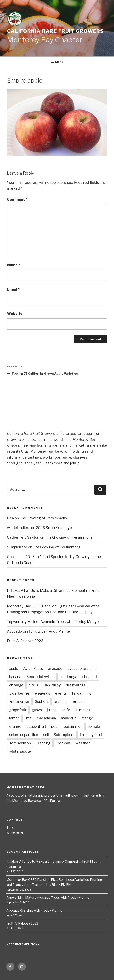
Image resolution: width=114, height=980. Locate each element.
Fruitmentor (19, 702)
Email (13, 289)
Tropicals (63, 743)
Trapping (43, 743)
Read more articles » (23, 944)
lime (28, 718)
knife (66, 710)
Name (14, 265)
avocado (55, 668)
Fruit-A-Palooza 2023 (25, 641)
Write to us (15, 833)
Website (15, 314)
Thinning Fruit (91, 735)
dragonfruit (76, 685)
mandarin (69, 718)
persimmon (73, 726)
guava (37, 710)
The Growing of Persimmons (43, 518)
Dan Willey (52, 685)
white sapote (20, 751)
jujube (52, 710)
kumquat (83, 710)
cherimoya (68, 677)
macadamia (46, 718)
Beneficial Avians (40, 677)
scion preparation (24, 735)
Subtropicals (64, 735)
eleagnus (42, 693)
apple (14, 668)
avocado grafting (82, 668)
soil (46, 735)
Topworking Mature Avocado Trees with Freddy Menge (53, 622)
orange (15, 726)
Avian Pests (33, 668)
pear (55, 726)
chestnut (90, 677)
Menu (57, 62)
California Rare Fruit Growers (55, 31)
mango (87, 718)
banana (15, 677)
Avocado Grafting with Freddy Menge (39, 631)
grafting (61, 702)
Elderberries (19, 693)
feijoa (77, 693)
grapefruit (18, 710)
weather (83, 743)
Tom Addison (20, 743)
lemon (14, 718)
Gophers (42, 702)
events (61, 693)
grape (78, 702)
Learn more (53, 463)
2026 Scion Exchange (54, 528)
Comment (17, 199)
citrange (16, 685)
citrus (33, 685)
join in (75, 463)
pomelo (94, 726)
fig (89, 693)
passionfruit (36, 726)
